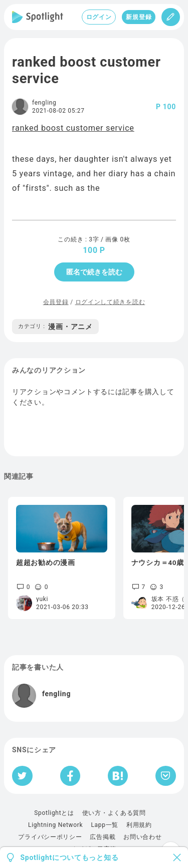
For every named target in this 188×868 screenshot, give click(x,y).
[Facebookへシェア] (70, 776)
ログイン (99, 17)
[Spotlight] (38, 17)
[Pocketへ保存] (166, 776)
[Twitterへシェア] (22, 776)
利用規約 (139, 825)
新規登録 (139, 17)
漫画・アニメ (55, 327)
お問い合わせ (142, 837)
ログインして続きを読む (110, 302)
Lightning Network (55, 825)
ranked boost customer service (73, 128)
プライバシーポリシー (50, 837)
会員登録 (56, 302)
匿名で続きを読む (94, 272)
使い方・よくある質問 (114, 813)
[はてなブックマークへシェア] (118, 776)
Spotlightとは (54, 813)
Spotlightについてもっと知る (70, 857)
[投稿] (171, 17)
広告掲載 (103, 837)
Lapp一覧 (105, 825)
